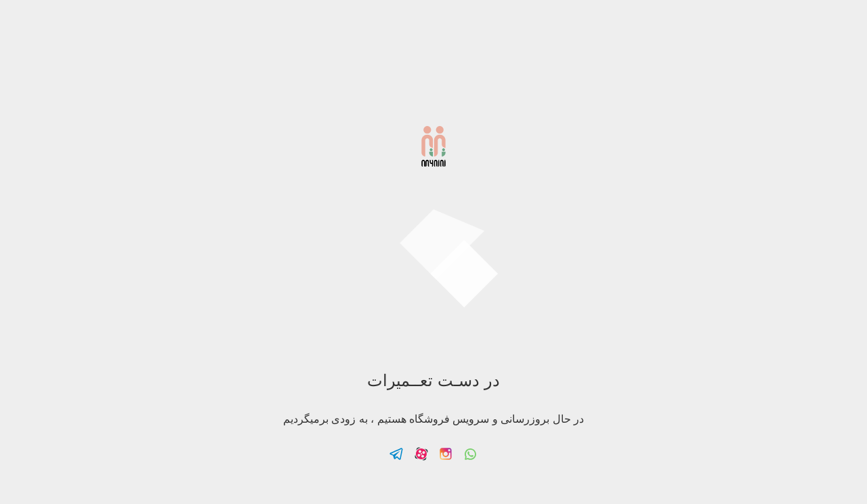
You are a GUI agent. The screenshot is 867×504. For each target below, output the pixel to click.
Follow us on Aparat (421, 454)
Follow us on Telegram (396, 454)
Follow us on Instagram (446, 454)
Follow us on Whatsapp (471, 454)
